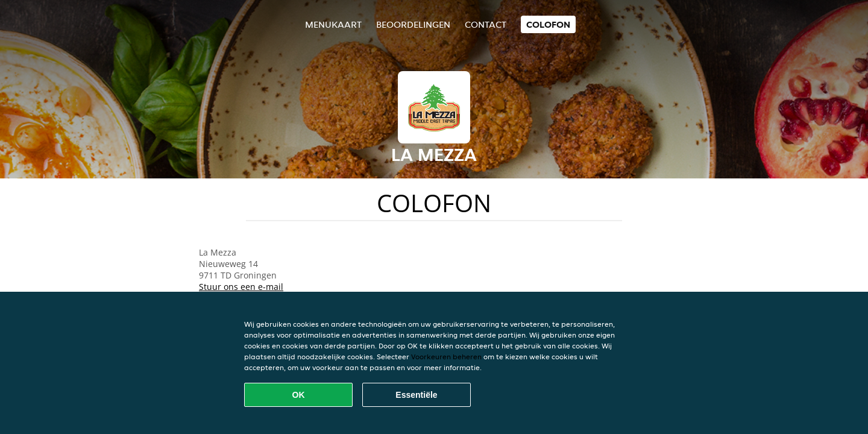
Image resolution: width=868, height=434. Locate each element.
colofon (548, 24)
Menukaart (333, 24)
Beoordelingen (413, 24)
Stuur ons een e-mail (241, 287)
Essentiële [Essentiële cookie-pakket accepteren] (416, 395)
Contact (486, 24)
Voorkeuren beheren (446, 357)
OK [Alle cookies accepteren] (299, 395)
